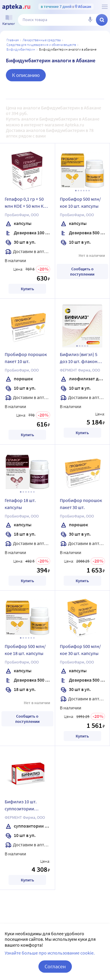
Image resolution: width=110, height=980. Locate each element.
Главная (13, 40)
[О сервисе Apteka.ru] (105, 7)
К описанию (26, 75)
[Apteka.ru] (16, 7)
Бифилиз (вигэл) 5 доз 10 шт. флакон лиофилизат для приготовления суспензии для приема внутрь (79, 359)
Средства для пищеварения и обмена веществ (41, 45)
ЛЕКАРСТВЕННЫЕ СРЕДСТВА (42, 40)
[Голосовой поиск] (90, 20)
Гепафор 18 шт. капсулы (20, 504)
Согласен (55, 966)
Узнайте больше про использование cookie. (50, 953)
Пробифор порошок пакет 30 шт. (81, 504)
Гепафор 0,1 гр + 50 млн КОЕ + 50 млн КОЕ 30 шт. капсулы (27, 203)
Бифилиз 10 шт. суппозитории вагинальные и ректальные (21, 806)
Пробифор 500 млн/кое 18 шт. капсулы (25, 650)
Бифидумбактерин (21, 49)
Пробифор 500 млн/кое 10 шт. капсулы (80, 202)
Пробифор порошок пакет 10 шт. (26, 358)
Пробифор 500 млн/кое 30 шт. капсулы (80, 650)
